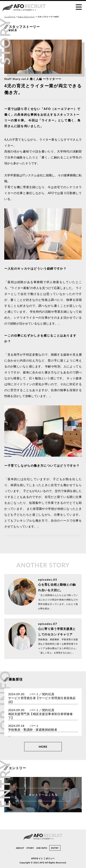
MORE (43, 747)
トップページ (10, 17)
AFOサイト (37, 859)
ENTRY (55, 848)
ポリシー (50, 859)
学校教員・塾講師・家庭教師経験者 (33, 730)
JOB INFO (42, 848)
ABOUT (20, 848)
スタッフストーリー (26, 17)
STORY (30, 848)
